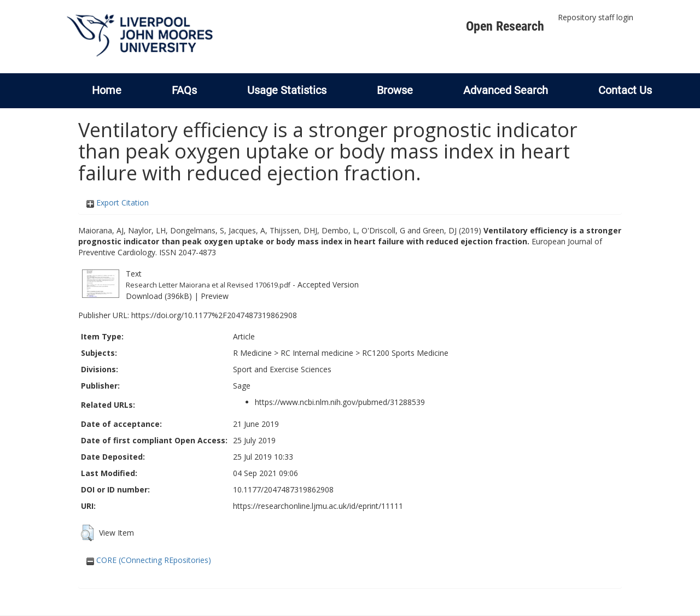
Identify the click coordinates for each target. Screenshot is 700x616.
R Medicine (252, 353)
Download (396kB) (159, 296)
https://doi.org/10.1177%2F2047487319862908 (214, 315)
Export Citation (118, 203)
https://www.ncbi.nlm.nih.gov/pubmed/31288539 (340, 402)
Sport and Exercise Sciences (282, 369)
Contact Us (625, 90)
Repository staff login (596, 17)
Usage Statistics (287, 90)
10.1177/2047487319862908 (283, 489)
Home (107, 90)
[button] (87, 533)
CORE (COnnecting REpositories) (149, 560)
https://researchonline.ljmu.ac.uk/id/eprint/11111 (318, 506)
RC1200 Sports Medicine (405, 353)
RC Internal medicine (317, 353)
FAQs (184, 90)
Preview (215, 296)
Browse (395, 90)
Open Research (505, 26)
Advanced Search (506, 90)
